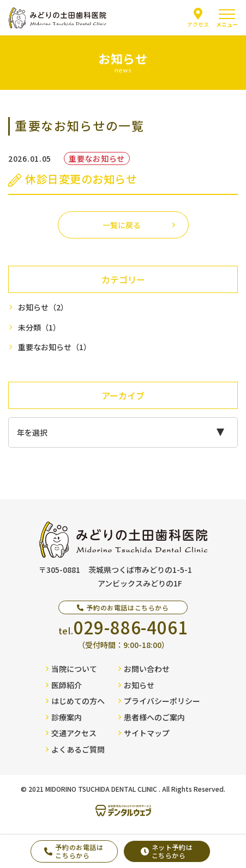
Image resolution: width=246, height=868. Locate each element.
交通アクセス (71, 733)
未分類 (39, 328)
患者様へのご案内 (152, 717)
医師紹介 (64, 685)
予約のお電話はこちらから (74, 851)
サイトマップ (144, 733)
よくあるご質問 (75, 749)
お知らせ (43, 307)
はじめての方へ (75, 701)
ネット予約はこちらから (167, 851)
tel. (123, 627)
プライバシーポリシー (159, 701)
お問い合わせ (144, 669)
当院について (71, 669)
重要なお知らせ (55, 347)
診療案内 (64, 717)
